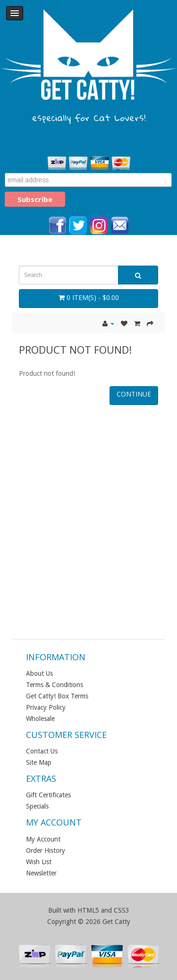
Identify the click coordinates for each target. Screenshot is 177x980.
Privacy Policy (46, 707)
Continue (134, 394)
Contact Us (42, 751)
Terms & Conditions (55, 685)
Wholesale (40, 719)
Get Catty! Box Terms (57, 696)
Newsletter (41, 873)
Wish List (39, 862)
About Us (39, 673)
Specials (37, 806)
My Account (43, 839)
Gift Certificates (48, 795)
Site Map (39, 762)
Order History (46, 850)
